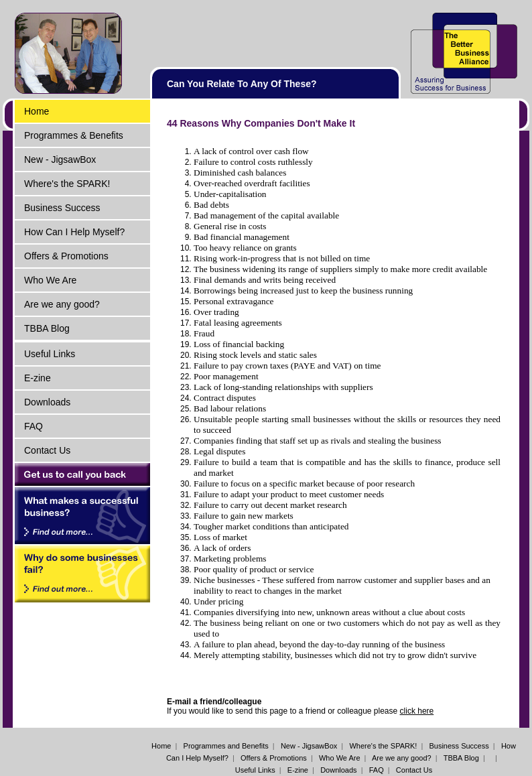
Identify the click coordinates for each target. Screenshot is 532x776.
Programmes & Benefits (74, 135)
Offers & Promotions (66, 256)
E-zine (38, 378)
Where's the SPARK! (67, 184)
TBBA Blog (47, 328)
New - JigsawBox (60, 159)
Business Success (62, 208)
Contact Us (47, 450)
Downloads (47, 402)
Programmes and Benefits (226, 746)
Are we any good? (62, 304)
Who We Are (50, 280)
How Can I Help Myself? (74, 232)
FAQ (34, 426)
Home (37, 111)
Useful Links (50, 354)
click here (417, 711)
